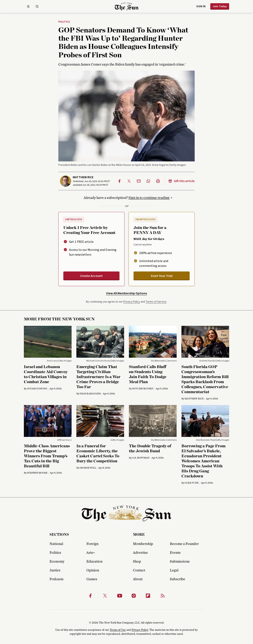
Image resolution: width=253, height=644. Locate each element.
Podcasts (57, 579)
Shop (137, 562)
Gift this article (181, 181)
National (56, 544)
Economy (57, 562)
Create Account (91, 276)
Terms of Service (156, 302)
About (138, 579)
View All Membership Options (126, 293)
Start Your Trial (162, 276)
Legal (174, 570)
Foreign (92, 544)
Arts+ (91, 553)
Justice (55, 570)
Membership (143, 544)
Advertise (140, 553)
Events (175, 553)
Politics (64, 22)
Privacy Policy (132, 302)
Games (92, 579)
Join (220, 6)
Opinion (93, 570)
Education (94, 562)
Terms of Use (118, 630)
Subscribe (178, 579)
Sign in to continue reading (149, 198)
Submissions (180, 562)
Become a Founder (184, 544)
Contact (139, 570)
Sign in (201, 6)
